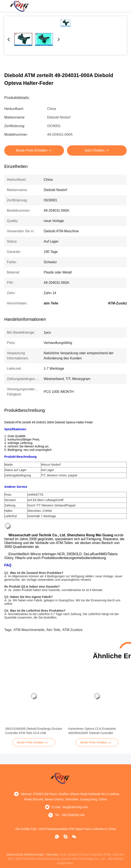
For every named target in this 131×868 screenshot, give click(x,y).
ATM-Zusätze (72, 630)
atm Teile (53, 630)
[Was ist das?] (57, 837)
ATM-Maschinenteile (29, 630)
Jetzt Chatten (94, 150)
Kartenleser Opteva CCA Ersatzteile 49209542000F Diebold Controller (92, 731)
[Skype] (65, 837)
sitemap (52, 854)
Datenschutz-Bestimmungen (25, 854)
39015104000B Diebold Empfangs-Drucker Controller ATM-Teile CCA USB (34, 731)
